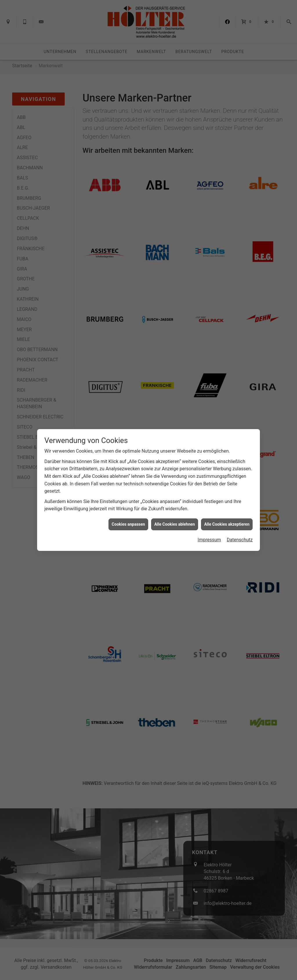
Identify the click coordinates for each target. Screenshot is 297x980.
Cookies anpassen (128, 524)
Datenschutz (240, 540)
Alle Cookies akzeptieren (227, 524)
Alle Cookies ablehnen (175, 524)
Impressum (209, 540)
